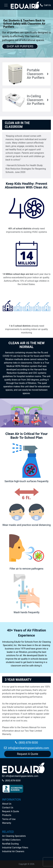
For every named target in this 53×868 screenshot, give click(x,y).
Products (7, 815)
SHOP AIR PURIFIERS (20, 46)
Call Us (46, 5)
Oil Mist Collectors (11, 840)
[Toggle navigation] (6, 5)
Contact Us (8, 808)
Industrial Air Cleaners (13, 851)
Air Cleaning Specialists (14, 836)
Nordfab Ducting (10, 844)
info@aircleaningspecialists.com (22, 776)
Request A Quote (11, 811)
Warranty (7, 823)
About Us (7, 804)
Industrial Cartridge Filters (15, 848)
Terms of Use (9, 819)
